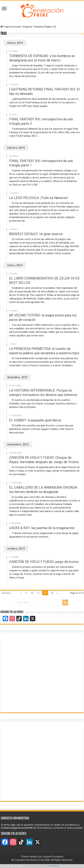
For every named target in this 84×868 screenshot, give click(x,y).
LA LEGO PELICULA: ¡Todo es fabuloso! (39, 198)
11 (39, 593)
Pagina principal (11, 27)
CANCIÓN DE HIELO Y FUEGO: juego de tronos (44, 562)
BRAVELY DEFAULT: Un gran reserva (36, 234)
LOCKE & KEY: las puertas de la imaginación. (42, 528)
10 (32, 593)
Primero (6, 593)
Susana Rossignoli (53, 857)
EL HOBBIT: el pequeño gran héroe (35, 420)
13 (52, 593)
